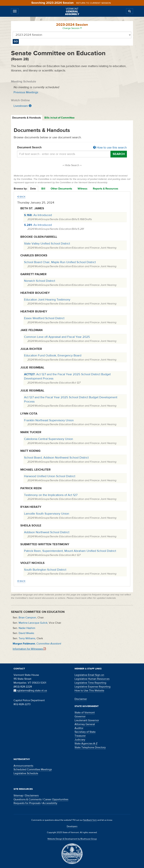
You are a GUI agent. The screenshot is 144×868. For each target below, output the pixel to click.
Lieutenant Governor (87, 720)
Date (33, 189)
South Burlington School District (45, 570)
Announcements (23, 766)
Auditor (79, 728)
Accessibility (50, 803)
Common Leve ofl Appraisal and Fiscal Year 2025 (57, 337)
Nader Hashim (27, 628)
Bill (43, 189)
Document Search (72, 148)
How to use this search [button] (110, 148)
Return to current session (94, 3)
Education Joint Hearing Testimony (47, 300)
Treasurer (80, 736)
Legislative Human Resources (92, 679)
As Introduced (38, 215)
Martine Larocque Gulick (33, 623)
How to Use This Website (89, 691)
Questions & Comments (28, 799)
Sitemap (18, 796)
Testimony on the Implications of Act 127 (51, 495)
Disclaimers (32, 796)
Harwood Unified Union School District (50, 476)
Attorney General (85, 724)
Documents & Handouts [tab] (27, 118)
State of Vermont (85, 713)
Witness (83, 189)
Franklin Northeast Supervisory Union (49, 420)
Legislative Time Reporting (90, 683)
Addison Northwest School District (47, 532)
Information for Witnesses (29, 649)
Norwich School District (40, 281)
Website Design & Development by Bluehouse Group (72, 839)
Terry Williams (27, 638)
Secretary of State (85, 732)
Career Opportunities (56, 799)
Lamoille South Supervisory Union (47, 514)
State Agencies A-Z (86, 744)
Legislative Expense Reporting (92, 687)
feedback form (90, 820)
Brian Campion (27, 618)
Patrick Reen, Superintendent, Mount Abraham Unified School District (70, 551)
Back (21, 197)
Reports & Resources (106, 189)
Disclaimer (81, 699)
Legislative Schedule (26, 773)
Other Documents (61, 189)
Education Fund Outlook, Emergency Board (53, 356)
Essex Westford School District (44, 318)
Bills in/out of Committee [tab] (59, 118)
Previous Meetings (26, 92)
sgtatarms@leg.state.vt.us (30, 691)
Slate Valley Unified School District (47, 244)
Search (119, 154)
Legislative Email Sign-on (89, 675)
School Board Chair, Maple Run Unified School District (60, 262)
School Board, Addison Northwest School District (56, 458)
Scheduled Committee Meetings (33, 769)
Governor (80, 716)
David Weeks (26, 633)
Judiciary (80, 740)
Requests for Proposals (27, 803)
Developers (72, 826)
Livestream (21, 106)
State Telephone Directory (90, 747)
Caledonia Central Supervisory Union (49, 439)
